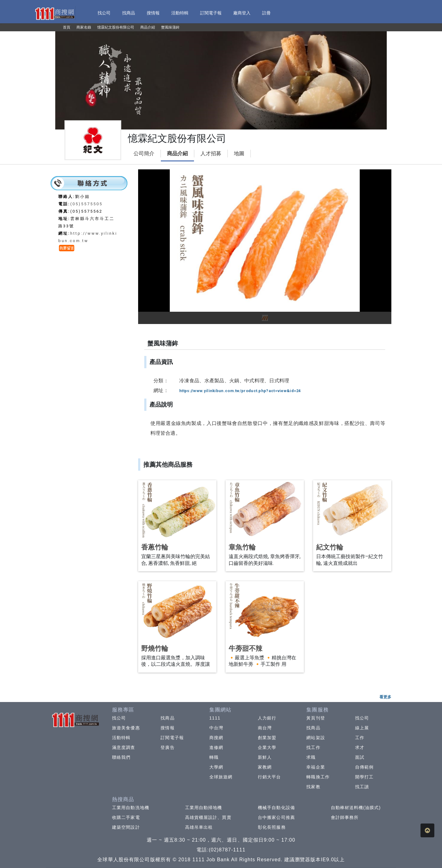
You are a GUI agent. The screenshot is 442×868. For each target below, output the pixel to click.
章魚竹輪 (242, 547)
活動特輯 (121, 738)
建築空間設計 (126, 827)
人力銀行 (267, 718)
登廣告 (167, 747)
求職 (311, 757)
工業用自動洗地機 (131, 808)
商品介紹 (177, 154)
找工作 (313, 747)
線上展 (362, 728)
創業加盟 (267, 738)
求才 (360, 747)
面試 (360, 757)
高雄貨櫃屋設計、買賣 (208, 817)
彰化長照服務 (272, 827)
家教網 (265, 767)
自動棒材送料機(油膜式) (356, 808)
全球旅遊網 (221, 777)
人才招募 (211, 154)
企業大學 (267, 747)
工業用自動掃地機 (204, 808)
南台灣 (265, 728)
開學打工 (364, 777)
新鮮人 (265, 757)
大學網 (216, 767)
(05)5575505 (86, 204)
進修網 (216, 747)
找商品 (167, 718)
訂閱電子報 (172, 738)
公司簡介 (144, 154)
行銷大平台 (269, 777)
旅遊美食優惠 (126, 728)
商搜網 (216, 738)
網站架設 (316, 738)
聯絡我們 (121, 757)
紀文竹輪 (330, 547)
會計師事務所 (345, 817)
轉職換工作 (318, 777)
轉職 (214, 757)
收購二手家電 (126, 817)
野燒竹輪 (155, 648)
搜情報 (167, 728)
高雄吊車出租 (199, 827)
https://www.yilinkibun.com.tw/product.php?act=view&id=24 (240, 391)
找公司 (119, 718)
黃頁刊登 (316, 718)
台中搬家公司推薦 (276, 817)
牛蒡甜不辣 (246, 648)
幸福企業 (316, 767)
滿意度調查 (124, 747)
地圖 (239, 154)
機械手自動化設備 (276, 808)
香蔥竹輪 (155, 547)
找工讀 (362, 787)
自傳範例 (364, 767)
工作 (360, 738)
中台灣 (216, 728)
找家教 (313, 787)
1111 (215, 718)
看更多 (385, 697)
